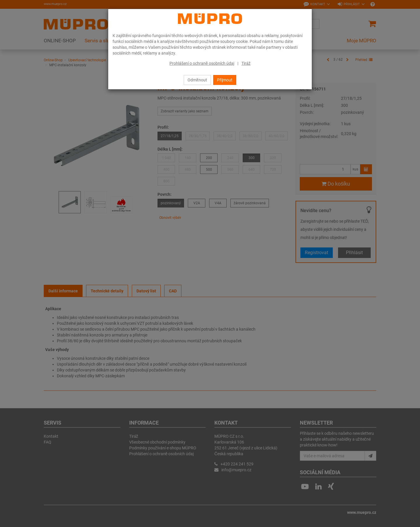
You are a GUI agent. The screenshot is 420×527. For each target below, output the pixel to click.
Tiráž (246, 63)
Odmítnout (197, 80)
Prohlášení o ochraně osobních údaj (202, 63)
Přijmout (225, 80)
